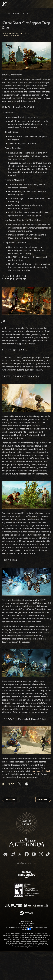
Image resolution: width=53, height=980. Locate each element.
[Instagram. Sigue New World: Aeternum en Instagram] (41, 854)
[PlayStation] (13, 906)
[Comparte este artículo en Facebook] (27, 784)
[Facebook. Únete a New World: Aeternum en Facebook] (27, 854)
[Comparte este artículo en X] (20, 784)
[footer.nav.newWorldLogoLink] (27, 846)
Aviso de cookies (27, 925)
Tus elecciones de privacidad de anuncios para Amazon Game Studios (27, 928)
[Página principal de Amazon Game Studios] (27, 875)
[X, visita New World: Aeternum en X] (20, 854)
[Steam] (27, 913)
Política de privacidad (27, 923)
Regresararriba (27, 823)
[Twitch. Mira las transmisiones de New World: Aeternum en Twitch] (13, 854)
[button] (27, 56)
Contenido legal (27, 922)
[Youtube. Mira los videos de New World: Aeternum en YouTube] (34, 854)
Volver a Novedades (16, 13)
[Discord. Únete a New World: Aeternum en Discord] (5, 854)
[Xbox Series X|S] (36, 906)
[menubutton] (50, 4)
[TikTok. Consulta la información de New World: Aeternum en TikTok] (48, 854)
